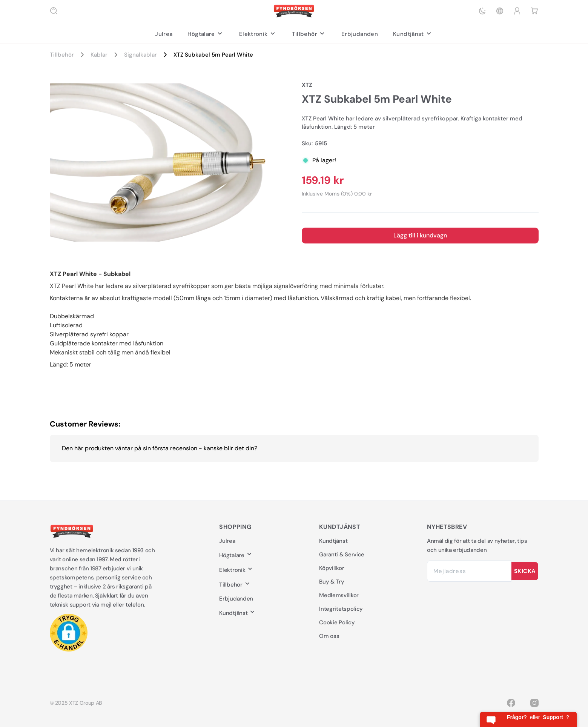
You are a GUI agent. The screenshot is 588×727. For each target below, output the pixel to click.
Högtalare (206, 34)
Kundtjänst (413, 34)
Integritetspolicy (341, 609)
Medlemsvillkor (339, 595)
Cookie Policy (337, 622)
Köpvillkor (332, 568)
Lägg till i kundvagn (420, 235)
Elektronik (258, 34)
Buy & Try (332, 582)
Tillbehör (309, 34)
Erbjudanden (360, 34)
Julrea (164, 34)
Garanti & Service (342, 554)
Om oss (329, 636)
